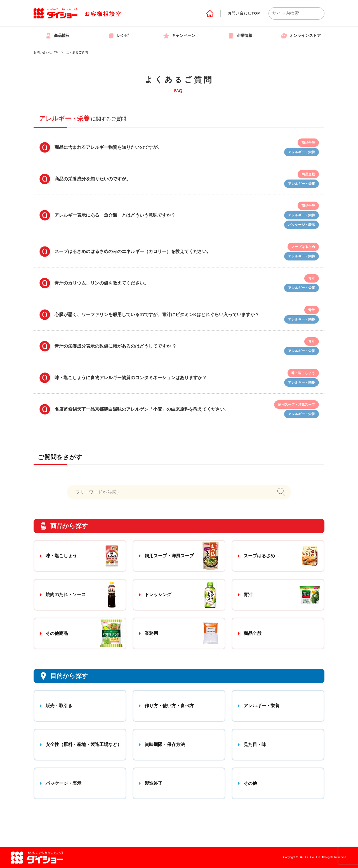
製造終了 (154, 783)
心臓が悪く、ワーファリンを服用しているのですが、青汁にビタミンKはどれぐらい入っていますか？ (157, 315)
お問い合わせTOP (244, 13)
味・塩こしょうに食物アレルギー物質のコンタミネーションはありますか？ (131, 378)
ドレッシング (158, 595)
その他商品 (57, 633)
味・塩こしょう (61, 556)
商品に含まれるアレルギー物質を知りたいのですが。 (108, 147)
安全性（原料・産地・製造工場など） (84, 744)
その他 (250, 783)
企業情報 (240, 35)
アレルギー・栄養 (262, 706)
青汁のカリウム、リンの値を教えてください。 (102, 283)
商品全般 (253, 633)
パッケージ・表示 (63, 783)
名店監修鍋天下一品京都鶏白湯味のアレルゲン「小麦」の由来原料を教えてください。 (142, 409)
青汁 (248, 595)
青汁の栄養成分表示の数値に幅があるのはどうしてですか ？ (116, 346)
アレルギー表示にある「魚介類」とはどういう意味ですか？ (115, 215)
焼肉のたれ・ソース (66, 595)
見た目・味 (255, 744)
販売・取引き (59, 706)
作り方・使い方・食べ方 (169, 706)
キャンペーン (179, 35)
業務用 (151, 633)
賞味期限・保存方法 (165, 744)
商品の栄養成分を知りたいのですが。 (93, 179)
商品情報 (57, 35)
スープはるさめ (259, 556)
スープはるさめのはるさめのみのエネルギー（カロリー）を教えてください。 (133, 251)
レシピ (118, 35)
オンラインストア (301, 35)
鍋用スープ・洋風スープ (169, 556)
